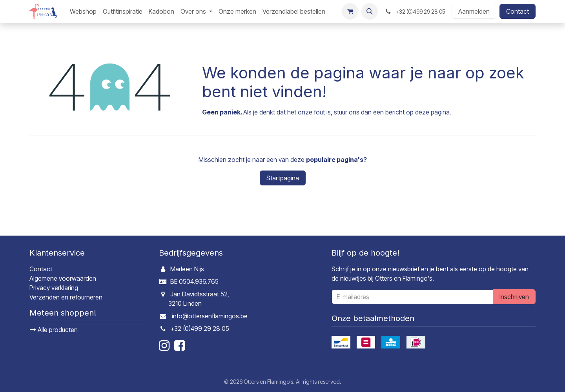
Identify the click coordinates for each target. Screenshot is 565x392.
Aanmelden (474, 11)
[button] (370, 11)
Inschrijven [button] (514, 297)
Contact (518, 11)
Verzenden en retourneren (66, 297)
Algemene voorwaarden (63, 278)
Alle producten (54, 330)
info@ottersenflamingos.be (210, 316)
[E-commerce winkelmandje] (350, 11)
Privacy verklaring (54, 288)
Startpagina (283, 178)
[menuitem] (83, 11)
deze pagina (432, 112)
